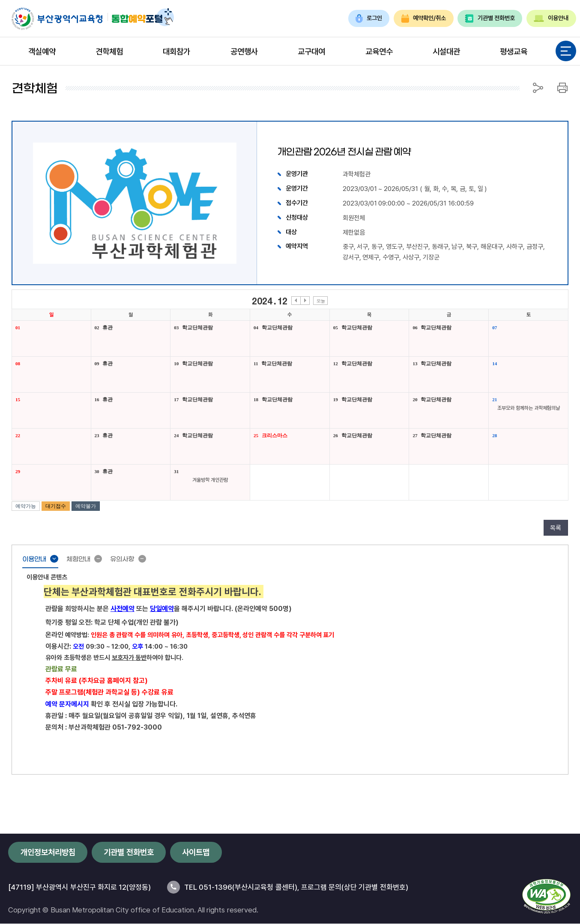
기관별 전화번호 (490, 18)
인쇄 (562, 88)
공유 (538, 88)
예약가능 (26, 506)
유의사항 (132, 560)
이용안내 (551, 18)
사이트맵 (196, 852)
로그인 (369, 18)
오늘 (320, 301)
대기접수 (56, 506)
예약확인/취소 (424, 18)
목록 (556, 528)
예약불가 (86, 506)
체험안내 (84, 560)
